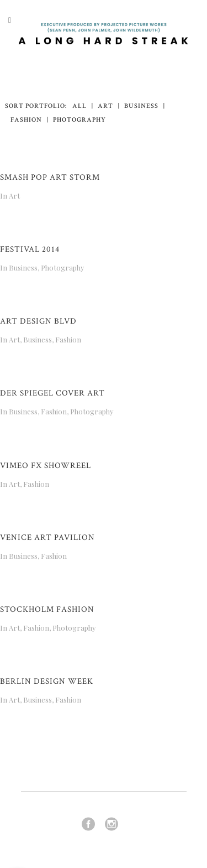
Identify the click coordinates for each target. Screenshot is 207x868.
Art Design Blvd (38, 321)
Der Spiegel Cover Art (52, 393)
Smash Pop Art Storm (50, 177)
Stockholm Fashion (47, 609)
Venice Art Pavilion (47, 537)
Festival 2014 (30, 249)
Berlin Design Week (47, 681)
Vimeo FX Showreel (46, 466)
